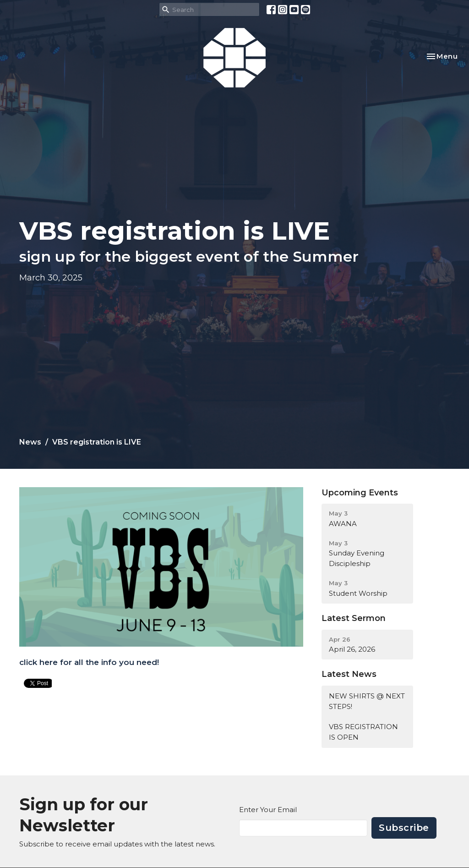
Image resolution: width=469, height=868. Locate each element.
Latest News (349, 674)
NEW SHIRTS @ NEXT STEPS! (367, 701)
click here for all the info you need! (89, 662)
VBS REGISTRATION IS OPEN (363, 732)
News (30, 442)
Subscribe (404, 828)
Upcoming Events (360, 493)
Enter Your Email (268, 810)
